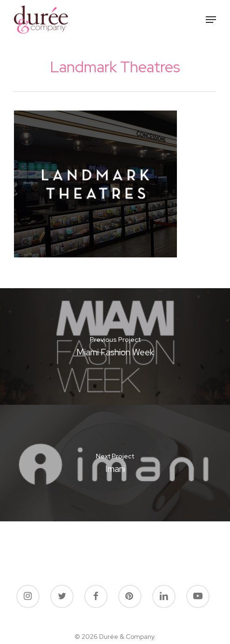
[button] (211, 20)
